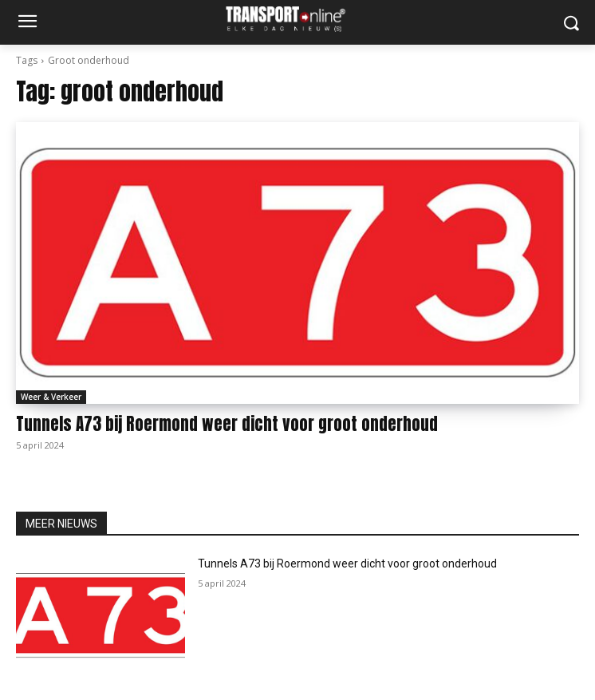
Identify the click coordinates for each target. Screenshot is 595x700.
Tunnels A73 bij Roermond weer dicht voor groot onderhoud (227, 424)
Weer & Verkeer (51, 397)
